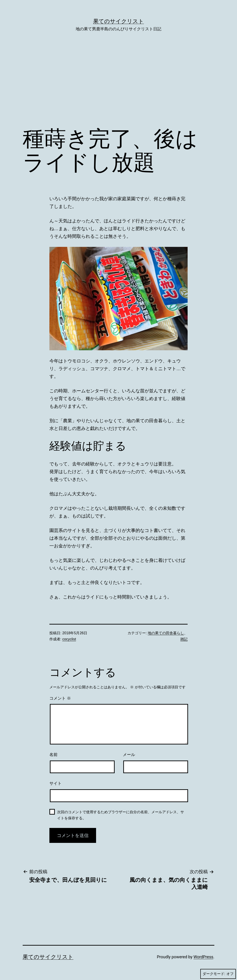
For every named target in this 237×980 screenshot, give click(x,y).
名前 (53, 755)
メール (129, 755)
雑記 (184, 639)
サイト (56, 783)
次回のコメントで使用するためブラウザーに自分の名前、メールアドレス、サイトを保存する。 (121, 815)
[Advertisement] (119, 86)
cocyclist (69, 639)
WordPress (203, 957)
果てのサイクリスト (119, 21)
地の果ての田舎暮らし (166, 633)
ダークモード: (218, 974)
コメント (60, 698)
